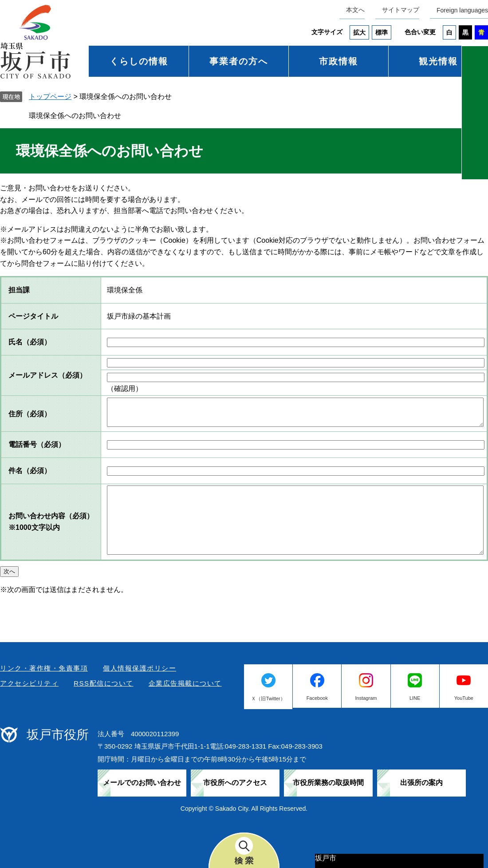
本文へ (355, 10)
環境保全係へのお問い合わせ (75, 116)
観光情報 (438, 61)
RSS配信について (103, 683)
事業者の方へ (239, 61)
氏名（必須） (30, 342)
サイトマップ (401, 10)
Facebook (317, 698)
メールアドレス (47, 375)
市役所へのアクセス (235, 783)
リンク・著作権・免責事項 (44, 668)
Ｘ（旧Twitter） (268, 698)
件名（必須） (30, 471)
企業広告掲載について (185, 683)
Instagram (366, 698)
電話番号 (37, 444)
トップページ (50, 97)
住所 (30, 414)
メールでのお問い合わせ (142, 783)
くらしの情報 (139, 61)
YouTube (464, 698)
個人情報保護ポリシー (140, 668)
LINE (415, 698)
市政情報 (338, 61)
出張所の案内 (421, 783)
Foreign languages (462, 10)
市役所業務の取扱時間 (328, 783)
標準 (382, 32)
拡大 (359, 32)
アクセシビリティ (29, 683)
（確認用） (125, 389)
